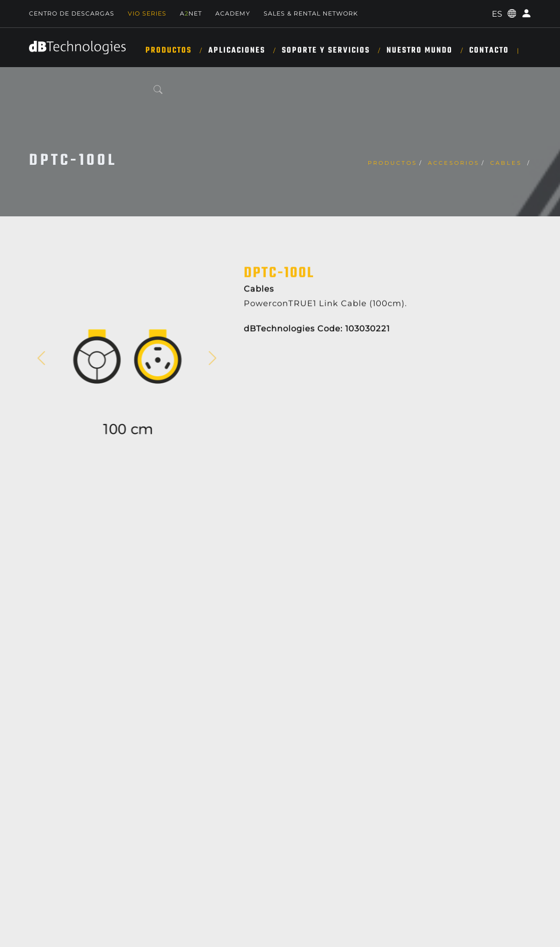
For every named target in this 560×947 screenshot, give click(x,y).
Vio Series (147, 13)
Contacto (489, 50)
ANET (191, 13)
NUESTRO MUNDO (420, 50)
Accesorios (454, 163)
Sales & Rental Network (311, 13)
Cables (508, 163)
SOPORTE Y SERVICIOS (326, 50)
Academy (233, 13)
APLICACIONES (237, 50)
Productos (169, 50)
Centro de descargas (72, 13)
